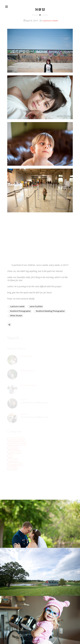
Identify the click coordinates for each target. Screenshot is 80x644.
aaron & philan (36, 307)
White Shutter (16, 316)
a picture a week (50, 21)
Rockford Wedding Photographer (50, 312)
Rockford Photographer (20, 312)
